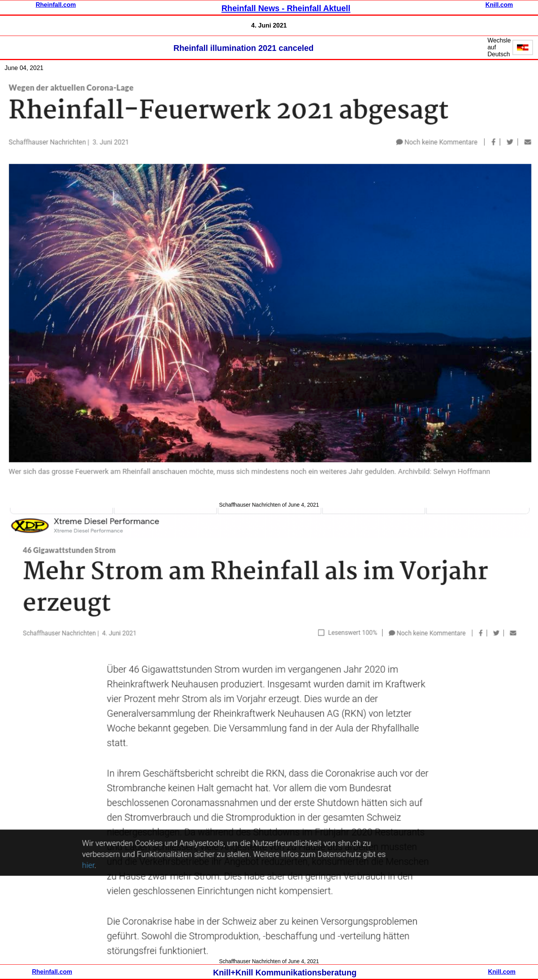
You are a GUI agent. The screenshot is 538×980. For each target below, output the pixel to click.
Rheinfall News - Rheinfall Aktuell (286, 8)
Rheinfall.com (56, 5)
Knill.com (499, 5)
